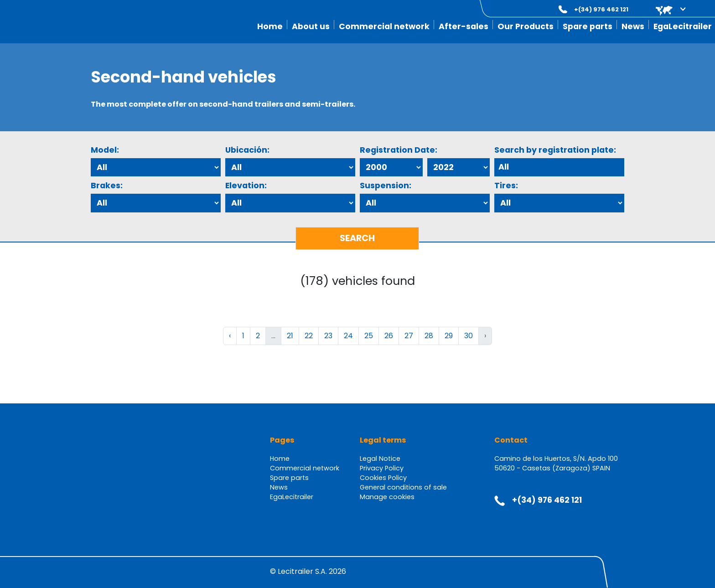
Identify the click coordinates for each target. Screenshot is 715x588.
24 (348, 336)
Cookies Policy (383, 478)
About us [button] (311, 26)
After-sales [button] (464, 26)
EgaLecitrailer (683, 26)
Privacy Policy (382, 468)
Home (270, 26)
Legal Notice (380, 459)
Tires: (506, 186)
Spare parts (588, 26)
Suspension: (386, 186)
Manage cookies (387, 497)
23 (328, 336)
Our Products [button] (526, 26)
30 (469, 336)
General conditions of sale (403, 487)
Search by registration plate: (555, 150)
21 (290, 336)
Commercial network (384, 26)
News (633, 26)
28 (429, 336)
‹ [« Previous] (230, 336)
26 (389, 336)
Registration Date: (399, 150)
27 (409, 336)
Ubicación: (247, 150)
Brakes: (107, 186)
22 (309, 336)
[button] (664, 9)
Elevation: (246, 186)
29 (449, 336)
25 (369, 336)
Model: (105, 150)
